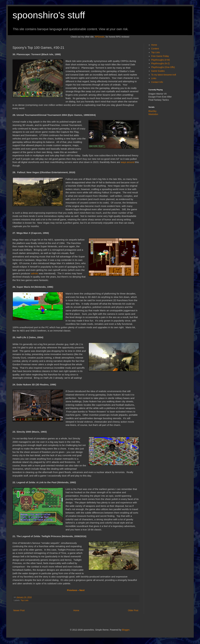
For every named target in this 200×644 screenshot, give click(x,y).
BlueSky (152, 111)
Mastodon (153, 114)
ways (124, 162)
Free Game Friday (160, 56)
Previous (72, 590)
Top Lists (25, 600)
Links (154, 78)
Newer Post (19, 610)
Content (155, 49)
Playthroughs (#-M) (161, 60)
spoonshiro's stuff (49, 15)
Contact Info (157, 82)
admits (34, 273)
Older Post (133, 610)
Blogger (126, 630)
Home (76, 610)
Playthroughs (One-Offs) (163, 67)
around (131, 162)
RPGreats (100, 37)
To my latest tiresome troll (164, 75)
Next (82, 590)
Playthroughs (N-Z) (160, 63)
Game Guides (158, 71)
